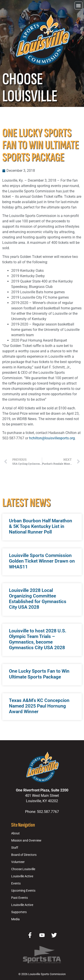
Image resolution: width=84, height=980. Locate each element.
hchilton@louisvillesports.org (52, 438)
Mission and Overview (26, 841)
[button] (79, 5)
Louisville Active (22, 876)
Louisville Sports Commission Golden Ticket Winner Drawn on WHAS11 (42, 561)
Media (15, 919)
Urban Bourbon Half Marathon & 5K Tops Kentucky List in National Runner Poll (41, 526)
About (15, 833)
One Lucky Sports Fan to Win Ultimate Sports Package (39, 674)
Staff (15, 848)
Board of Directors (24, 855)
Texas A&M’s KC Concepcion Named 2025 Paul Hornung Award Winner (39, 706)
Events (16, 883)
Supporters (19, 912)
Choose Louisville (23, 869)
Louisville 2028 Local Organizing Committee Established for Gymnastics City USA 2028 (38, 599)
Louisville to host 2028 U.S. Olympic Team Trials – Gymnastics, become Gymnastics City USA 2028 (38, 639)
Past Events (19, 898)
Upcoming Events (23, 891)
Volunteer (18, 862)
